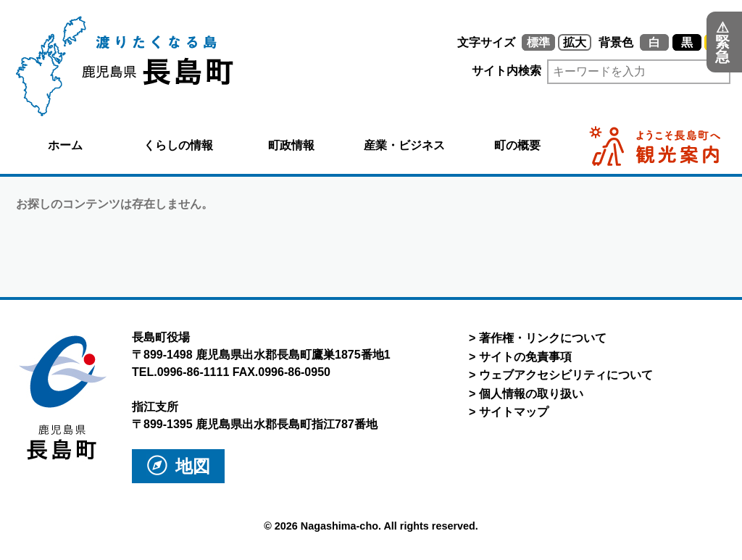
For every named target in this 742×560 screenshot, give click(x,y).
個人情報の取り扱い (531, 394)
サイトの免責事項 (525, 357)
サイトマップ (514, 412)
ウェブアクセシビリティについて (566, 375)
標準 (538, 42)
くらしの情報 (178, 145)
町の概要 (517, 145)
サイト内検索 (459, 71)
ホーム (65, 145)
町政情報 (291, 145)
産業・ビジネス (404, 145)
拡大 (575, 42)
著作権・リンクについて (543, 338)
